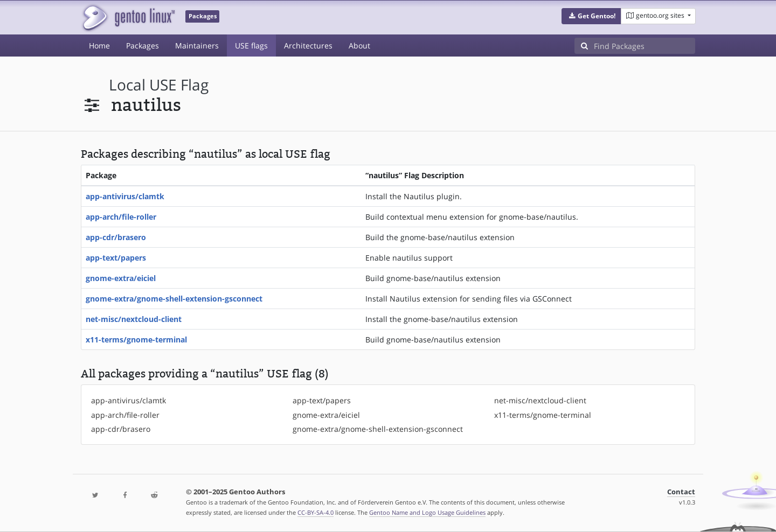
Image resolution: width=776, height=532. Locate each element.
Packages (143, 45)
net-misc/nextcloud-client (134, 319)
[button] (591, 16)
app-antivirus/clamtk (125, 196)
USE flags (251, 45)
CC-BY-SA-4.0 (316, 512)
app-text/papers (116, 258)
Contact (681, 492)
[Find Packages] (645, 46)
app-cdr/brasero (116, 237)
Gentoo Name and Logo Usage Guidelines (427, 512)
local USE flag (159, 85)
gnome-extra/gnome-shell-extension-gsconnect (174, 299)
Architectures (308, 45)
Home (99, 45)
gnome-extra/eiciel (121, 278)
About (359, 45)
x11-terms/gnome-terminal (136, 339)
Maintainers (197, 45)
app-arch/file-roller (121, 217)
